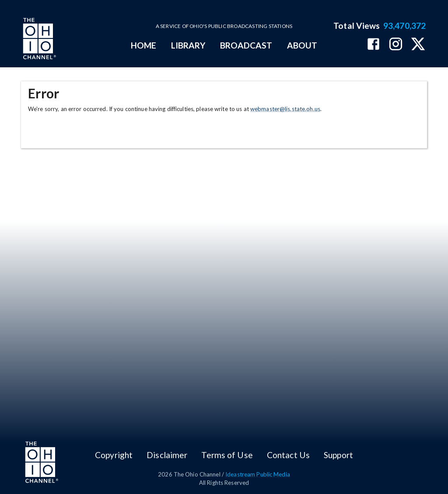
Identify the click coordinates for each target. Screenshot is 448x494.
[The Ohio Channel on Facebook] (373, 45)
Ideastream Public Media (258, 474)
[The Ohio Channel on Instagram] (396, 45)
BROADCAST (246, 45)
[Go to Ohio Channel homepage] (38, 40)
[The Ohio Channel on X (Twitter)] (418, 45)
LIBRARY (188, 45)
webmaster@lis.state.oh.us (285, 109)
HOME (143, 45)
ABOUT (302, 45)
